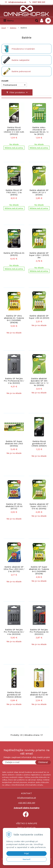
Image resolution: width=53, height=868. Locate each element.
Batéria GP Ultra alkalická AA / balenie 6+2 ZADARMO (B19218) (14, 319)
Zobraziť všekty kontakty (27, 808)
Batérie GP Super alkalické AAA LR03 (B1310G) (14, 444)
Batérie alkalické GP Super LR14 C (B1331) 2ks (39, 255)
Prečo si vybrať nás (26, 828)
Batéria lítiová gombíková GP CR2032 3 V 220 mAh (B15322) (14, 131)
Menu (9, 21)
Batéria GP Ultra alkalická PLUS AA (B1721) (14, 506)
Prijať (26, 853)
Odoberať (43, 762)
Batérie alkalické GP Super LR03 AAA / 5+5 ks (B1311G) (39, 506)
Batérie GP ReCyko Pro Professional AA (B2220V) (39, 632)
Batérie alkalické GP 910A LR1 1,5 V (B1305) (39, 192)
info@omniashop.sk (17, 2)
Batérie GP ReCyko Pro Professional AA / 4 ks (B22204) (14, 632)
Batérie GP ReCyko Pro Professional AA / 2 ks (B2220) (14, 381)
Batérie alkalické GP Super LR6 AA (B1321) (39, 317)
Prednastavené (10, 85)
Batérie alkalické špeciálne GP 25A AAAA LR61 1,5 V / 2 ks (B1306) (39, 382)
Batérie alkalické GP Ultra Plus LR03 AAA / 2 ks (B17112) (14, 569)
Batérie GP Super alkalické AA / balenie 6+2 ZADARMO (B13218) (39, 570)
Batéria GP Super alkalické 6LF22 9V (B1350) (39, 695)
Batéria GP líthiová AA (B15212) (14, 254)
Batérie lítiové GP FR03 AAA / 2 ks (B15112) (14, 192)
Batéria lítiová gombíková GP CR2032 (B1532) (14, 695)
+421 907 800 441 (27, 803)
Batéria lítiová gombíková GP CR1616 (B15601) (39, 444)
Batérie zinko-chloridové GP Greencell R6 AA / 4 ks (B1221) (39, 131)
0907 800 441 (39, 2)
